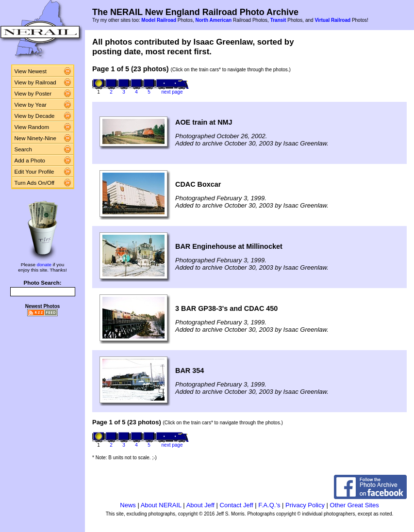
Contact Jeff (237, 505)
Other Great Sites (355, 505)
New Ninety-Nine (35, 138)
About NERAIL (161, 505)
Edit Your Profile (34, 172)
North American (213, 20)
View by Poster (33, 94)
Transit (278, 20)
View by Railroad (35, 82)
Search (24, 149)
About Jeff (200, 505)
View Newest (31, 71)
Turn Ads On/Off (35, 183)
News (128, 505)
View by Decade (35, 116)
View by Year (31, 105)
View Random (32, 127)
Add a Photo (30, 161)
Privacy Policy (305, 505)
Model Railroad (159, 20)
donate (44, 265)
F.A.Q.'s (269, 505)
